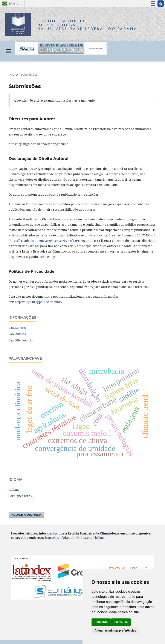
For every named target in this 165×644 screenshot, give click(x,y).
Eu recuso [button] (121, 622)
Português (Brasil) (21, 496)
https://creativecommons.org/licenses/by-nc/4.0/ (44, 241)
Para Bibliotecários (21, 340)
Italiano (14, 489)
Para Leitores (17, 327)
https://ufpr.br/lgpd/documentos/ (38, 302)
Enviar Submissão (26, 515)
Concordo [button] (101, 622)
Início (13, 75)
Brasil (9, 4)
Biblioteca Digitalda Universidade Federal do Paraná (87, 25)
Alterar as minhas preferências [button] (115, 630)
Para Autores (17, 334)
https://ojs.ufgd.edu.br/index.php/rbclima (38, 144)
